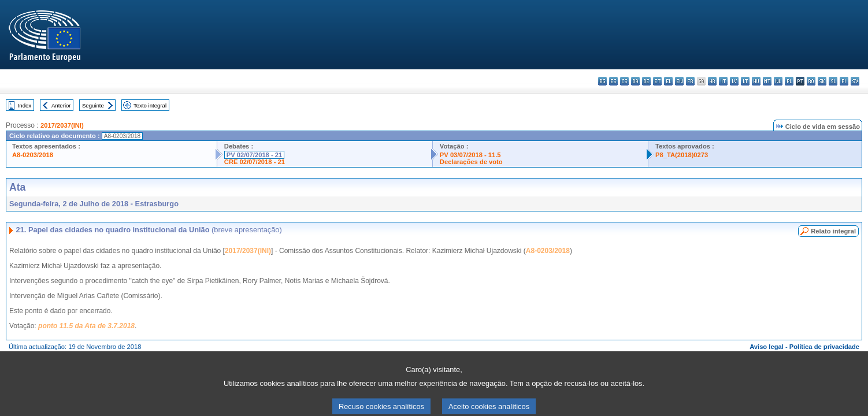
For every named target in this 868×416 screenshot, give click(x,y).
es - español (613, 81)
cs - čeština (624, 81)
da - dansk (635, 81)
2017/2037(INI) (62, 125)
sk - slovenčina (822, 81)
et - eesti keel (657, 81)
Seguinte (93, 105)
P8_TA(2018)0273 (682, 155)
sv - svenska (855, 81)
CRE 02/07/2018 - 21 (255, 162)
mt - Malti (767, 81)
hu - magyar (756, 81)
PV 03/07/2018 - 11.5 (470, 155)
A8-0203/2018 (33, 155)
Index (25, 105)
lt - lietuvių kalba (745, 81)
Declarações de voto (471, 162)
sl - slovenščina (833, 81)
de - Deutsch (646, 81)
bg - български (602, 81)
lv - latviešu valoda (734, 81)
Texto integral (150, 105)
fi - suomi (844, 81)
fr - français (690, 81)
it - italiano (723, 81)
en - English (679, 81)
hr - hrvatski (712, 81)
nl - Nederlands (778, 81)
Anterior (61, 105)
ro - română (811, 81)
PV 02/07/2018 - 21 (254, 155)
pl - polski (789, 81)
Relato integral (833, 231)
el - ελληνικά (668, 81)
